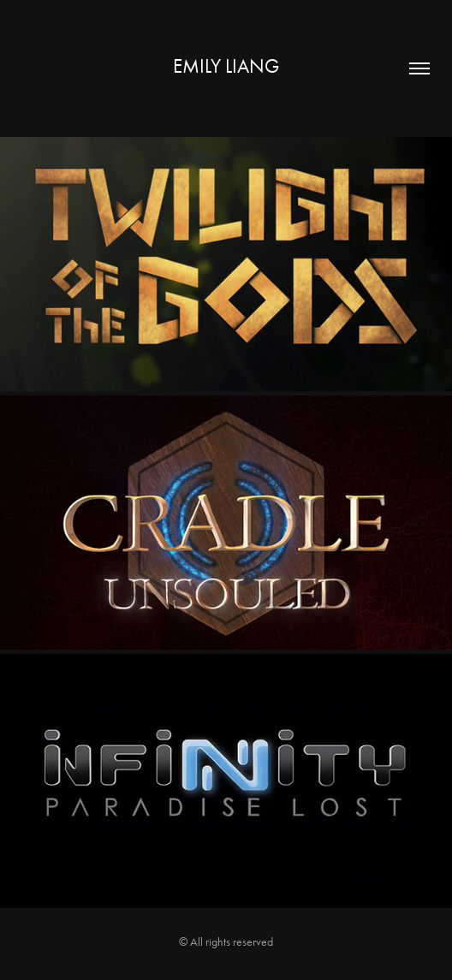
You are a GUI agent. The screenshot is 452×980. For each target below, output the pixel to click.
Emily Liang (226, 66)
